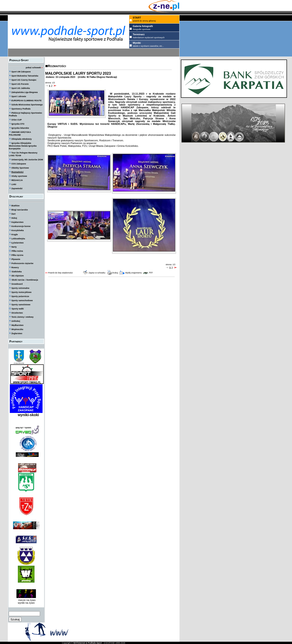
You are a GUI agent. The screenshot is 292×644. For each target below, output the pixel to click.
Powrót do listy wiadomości (60, 273)
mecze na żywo (26, 600)
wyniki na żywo (26, 603)
